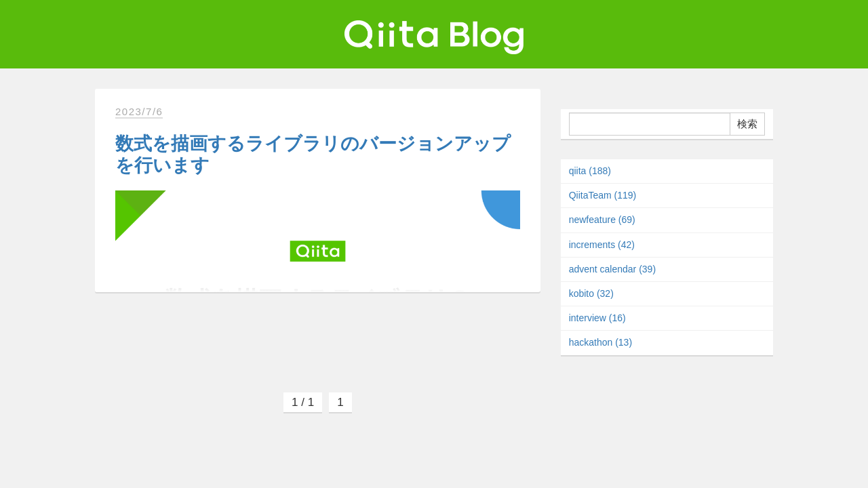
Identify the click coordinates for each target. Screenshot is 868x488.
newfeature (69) (602, 220)
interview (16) (597, 318)
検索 (747, 124)
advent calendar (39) (612, 269)
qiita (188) (590, 171)
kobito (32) (591, 293)
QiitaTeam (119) (603, 195)
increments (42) (602, 245)
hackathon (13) (600, 342)
